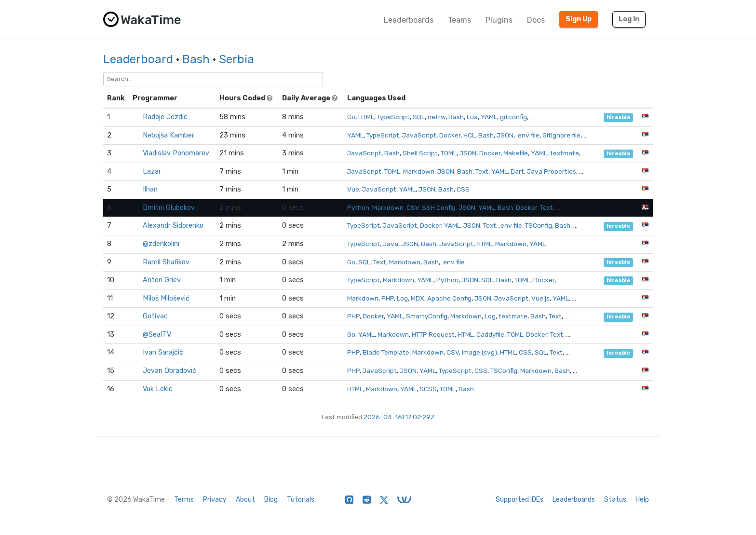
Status (615, 500)
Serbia (236, 59)
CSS (463, 189)
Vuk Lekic (158, 389)
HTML (366, 117)
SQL (419, 117)
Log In (629, 19)
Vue (353, 189)
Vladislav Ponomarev (176, 153)
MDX (418, 298)
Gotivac (155, 316)
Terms (184, 500)
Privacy (215, 500)
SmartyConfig (427, 316)
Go (351, 117)
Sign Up (579, 19)
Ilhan (150, 189)
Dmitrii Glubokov (169, 208)
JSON (505, 135)
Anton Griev (162, 280)
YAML (489, 117)
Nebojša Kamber (169, 135)
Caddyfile (490, 334)
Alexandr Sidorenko (173, 226)
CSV (413, 207)
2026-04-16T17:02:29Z (399, 417)
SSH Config (439, 207)
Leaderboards (409, 20)
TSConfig (539, 225)
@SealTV (157, 335)
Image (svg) (479, 352)
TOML (449, 153)
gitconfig (513, 117)
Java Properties (552, 171)
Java (391, 244)
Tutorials (301, 500)
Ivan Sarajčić (163, 352)
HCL (469, 135)
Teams (459, 20)
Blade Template (386, 352)
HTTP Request (433, 334)
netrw (437, 117)
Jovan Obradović (169, 371)
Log (402, 298)
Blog (271, 500)
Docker (450, 135)
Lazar (152, 171)
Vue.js (540, 298)
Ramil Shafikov (166, 262)
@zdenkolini (161, 244)
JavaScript (419, 135)
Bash (196, 59)
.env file (528, 135)
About (245, 500)
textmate (565, 153)
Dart (517, 171)
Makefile (516, 153)
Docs (536, 20)
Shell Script (420, 153)
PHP (388, 298)
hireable (618, 117)
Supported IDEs (520, 500)
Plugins (499, 20)
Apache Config (449, 298)
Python (358, 207)
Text (482, 171)
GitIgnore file (561, 135)
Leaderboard (138, 59)
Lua (472, 117)
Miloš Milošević (166, 298)
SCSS (428, 389)
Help (642, 500)
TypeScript (393, 117)
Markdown (419, 171)
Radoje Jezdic (165, 117)
